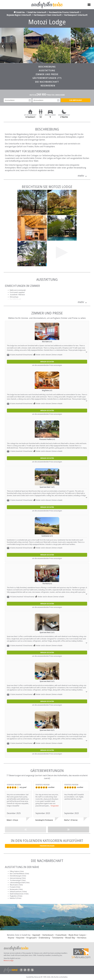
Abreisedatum (58, 100)
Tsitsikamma (58, 938)
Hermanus (82, 938)
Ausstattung (47, 71)
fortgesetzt (55, 806)
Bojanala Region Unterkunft (19, 15)
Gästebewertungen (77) (47, 78)
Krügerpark (32, 938)
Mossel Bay (70, 938)
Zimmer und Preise (47, 74)
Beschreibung (47, 67)
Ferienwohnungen (47, 846)
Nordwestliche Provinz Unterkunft (64, 12)
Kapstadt (36, 935)
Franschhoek (61, 935)
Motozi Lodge (9, 960)
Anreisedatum (30, 100)
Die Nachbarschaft (47, 82)
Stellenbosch (48, 935)
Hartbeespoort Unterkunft (76, 15)
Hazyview (20, 938)
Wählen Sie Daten (47, 362)
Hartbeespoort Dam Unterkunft (48, 15)
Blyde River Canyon (77, 935)
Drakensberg (44, 938)
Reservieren (48, 86)
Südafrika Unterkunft (37, 12)
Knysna (11, 938)
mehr (81, 176)
